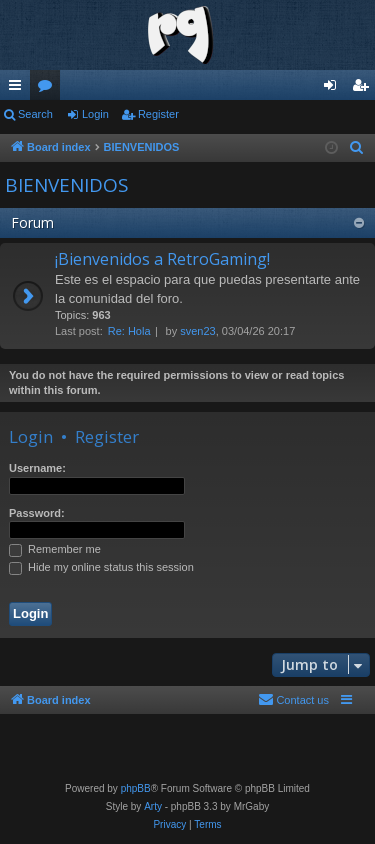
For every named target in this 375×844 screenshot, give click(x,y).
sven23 (197, 331)
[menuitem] (357, 148)
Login (95, 114)
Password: (37, 513)
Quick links (19, 89)
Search (35, 114)
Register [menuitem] (364, 89)
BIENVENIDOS (67, 185)
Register (158, 114)
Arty (153, 806)
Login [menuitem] (334, 89)
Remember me (55, 549)
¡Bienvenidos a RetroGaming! (162, 259)
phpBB (136, 788)
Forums (49, 89)
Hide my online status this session (101, 567)
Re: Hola (129, 331)
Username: (37, 468)
